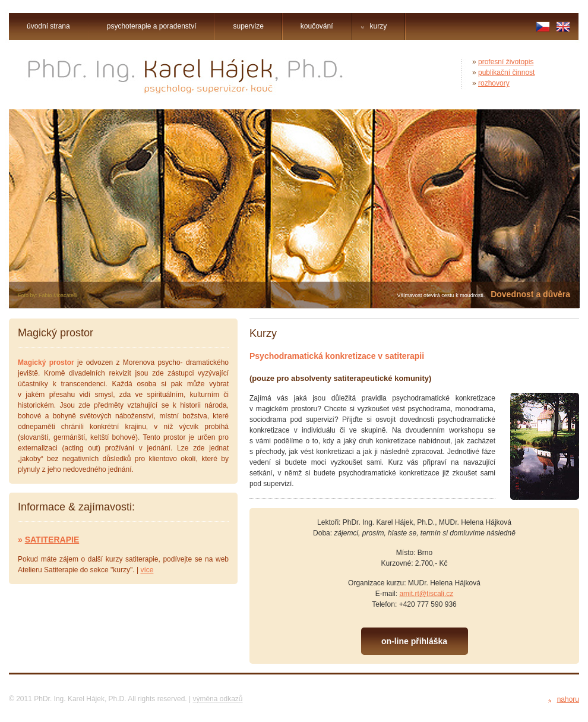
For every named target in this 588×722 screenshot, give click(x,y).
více (147, 570)
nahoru (568, 699)
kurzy (374, 26)
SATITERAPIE (52, 540)
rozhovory (494, 83)
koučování (317, 26)
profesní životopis (506, 62)
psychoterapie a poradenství (152, 26)
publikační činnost (506, 72)
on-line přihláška (414, 641)
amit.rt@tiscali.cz (426, 594)
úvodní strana (48, 26)
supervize (248, 26)
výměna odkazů (217, 699)
